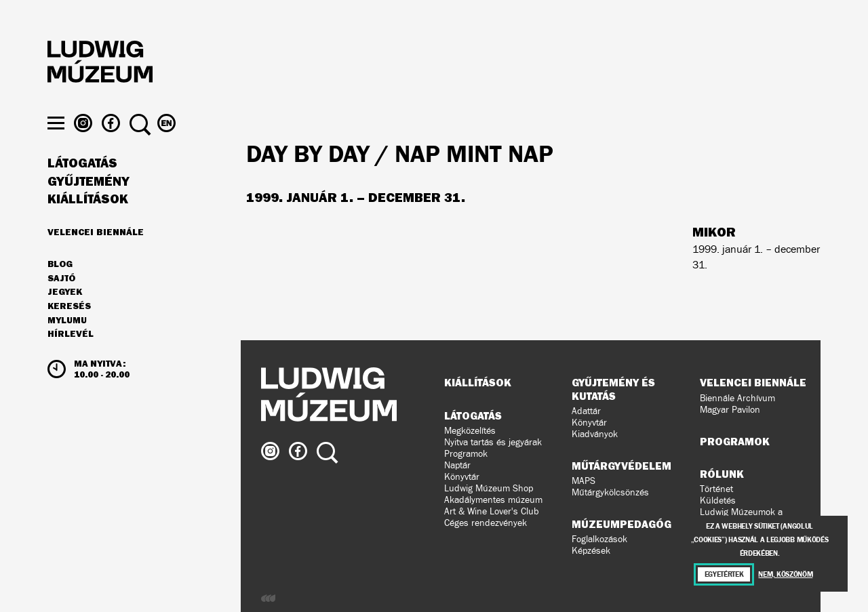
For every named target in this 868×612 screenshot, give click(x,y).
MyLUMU (67, 344)
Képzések (591, 551)
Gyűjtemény (88, 205)
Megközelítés (470, 431)
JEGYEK (65, 315)
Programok (466, 454)
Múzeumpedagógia (627, 524)
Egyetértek (724, 574)
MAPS (584, 481)
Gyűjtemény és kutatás (613, 389)
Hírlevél (71, 356)
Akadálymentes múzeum (493, 500)
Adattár (586, 411)
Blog (60, 287)
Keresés (69, 329)
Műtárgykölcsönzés (610, 492)
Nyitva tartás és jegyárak (493, 442)
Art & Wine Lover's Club (492, 511)
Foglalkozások (599, 539)
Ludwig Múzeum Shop (489, 488)
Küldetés (718, 501)
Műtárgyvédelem (622, 466)
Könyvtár (462, 477)
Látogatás (82, 186)
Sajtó (61, 302)
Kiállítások (88, 222)
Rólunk (722, 474)
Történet (716, 489)
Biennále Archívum (737, 398)
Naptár (457, 465)
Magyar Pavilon (730, 410)
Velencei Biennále (96, 255)
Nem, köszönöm (785, 574)
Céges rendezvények (486, 523)
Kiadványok (595, 434)
